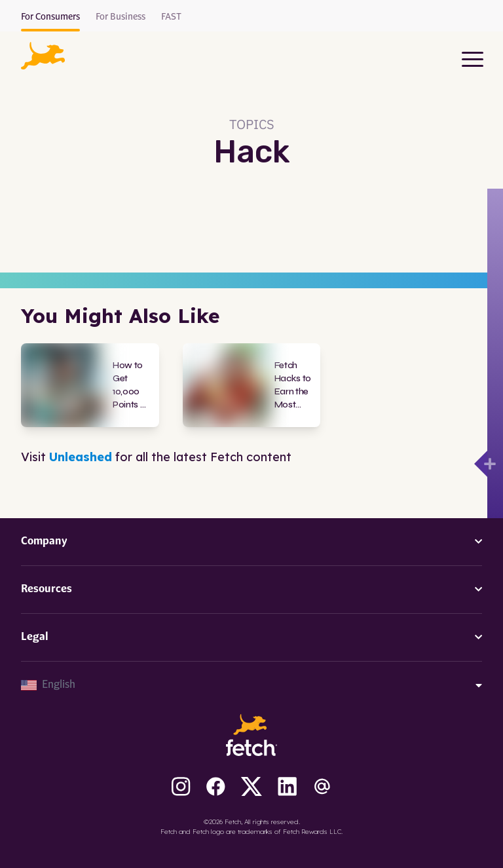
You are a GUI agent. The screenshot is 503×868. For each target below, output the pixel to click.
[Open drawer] (481, 464)
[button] (43, 56)
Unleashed (81, 457)
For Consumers (50, 17)
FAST (171, 17)
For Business (121, 17)
